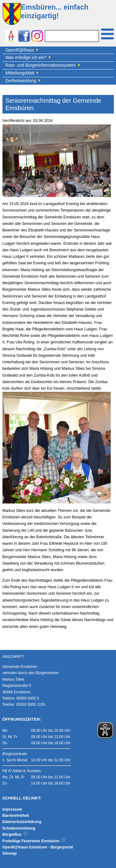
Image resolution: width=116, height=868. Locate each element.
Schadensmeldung (19, 828)
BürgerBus (15, 834)
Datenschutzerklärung (22, 822)
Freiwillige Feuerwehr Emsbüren (34, 841)
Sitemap (10, 853)
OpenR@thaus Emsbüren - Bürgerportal (38, 847)
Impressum (12, 809)
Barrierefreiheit (16, 816)
